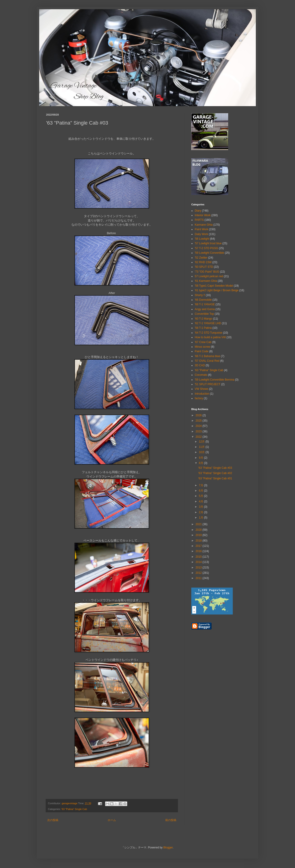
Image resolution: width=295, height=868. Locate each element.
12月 (202, 442)
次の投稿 (53, 820)
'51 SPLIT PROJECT (208, 384)
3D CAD (200, 365)
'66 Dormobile (203, 300)
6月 (201, 491)
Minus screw (202, 347)
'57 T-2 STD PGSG (206, 248)
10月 (202, 452)
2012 (199, 573)
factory (199, 398)
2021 (199, 524)
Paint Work (201, 229)
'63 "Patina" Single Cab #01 (215, 478)
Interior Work (203, 215)
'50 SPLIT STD (204, 267)
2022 (199, 437)
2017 (199, 546)
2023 (199, 431)
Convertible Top (204, 314)
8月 (201, 463)
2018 (199, 541)
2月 (201, 512)
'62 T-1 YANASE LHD (208, 323)
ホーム (112, 820)
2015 (199, 557)
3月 (201, 507)
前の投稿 (171, 820)
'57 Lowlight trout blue (208, 243)
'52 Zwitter (201, 258)
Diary (198, 211)
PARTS (199, 220)
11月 (202, 447)
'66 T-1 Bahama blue (207, 356)
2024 (199, 426)
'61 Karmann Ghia (206, 281)
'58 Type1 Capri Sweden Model (214, 286)
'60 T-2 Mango (204, 319)
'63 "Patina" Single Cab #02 (215, 473)
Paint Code (202, 351)
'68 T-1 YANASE (205, 304)
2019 (199, 535)
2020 (199, 530)
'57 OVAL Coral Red (207, 361)
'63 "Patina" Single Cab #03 (215, 468)
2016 (199, 551)
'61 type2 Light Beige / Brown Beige (217, 290)
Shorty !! (200, 295)
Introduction (202, 394)
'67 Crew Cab (203, 342)
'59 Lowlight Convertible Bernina (215, 380)
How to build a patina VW (210, 337)
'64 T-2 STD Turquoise (208, 333)
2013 (199, 568)
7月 (201, 485)
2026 (199, 415)
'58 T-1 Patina (203, 328)
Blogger (168, 848)
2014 (199, 562)
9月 (201, 458)
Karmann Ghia (204, 225)
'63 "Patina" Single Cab (74, 809)
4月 (201, 501)
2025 (199, 421)
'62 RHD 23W (203, 262)
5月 (201, 496)
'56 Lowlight (202, 239)
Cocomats (201, 375)
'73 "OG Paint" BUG (207, 272)
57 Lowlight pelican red (209, 276)
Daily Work (201, 234)
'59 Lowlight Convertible (209, 253)
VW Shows (202, 389)
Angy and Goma (205, 309)
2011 (199, 578)
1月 (201, 518)
